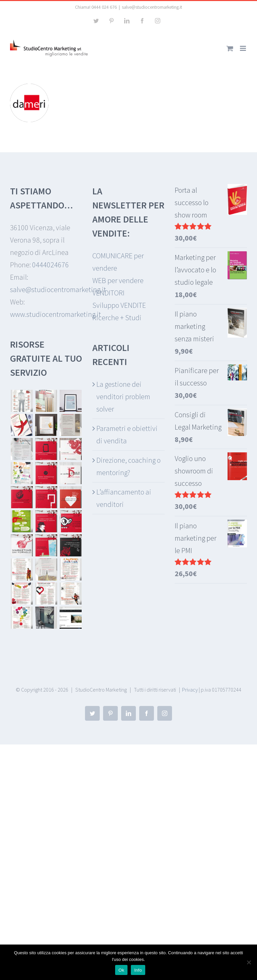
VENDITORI (108, 293)
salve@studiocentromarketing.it (152, 7)
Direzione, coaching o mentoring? (128, 466)
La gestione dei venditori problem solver (123, 396)
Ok (121, 970)
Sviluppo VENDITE (119, 305)
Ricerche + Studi (117, 318)
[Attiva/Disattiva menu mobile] (243, 48)
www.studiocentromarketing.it (56, 314)
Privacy (190, 690)
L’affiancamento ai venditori (124, 498)
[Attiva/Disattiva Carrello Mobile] (230, 48)
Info (138, 970)
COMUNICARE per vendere (118, 262)
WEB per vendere (118, 280)
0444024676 (51, 265)
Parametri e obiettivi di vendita (127, 434)
